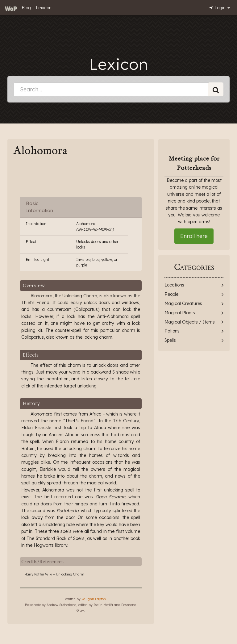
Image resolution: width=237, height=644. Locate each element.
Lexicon (44, 8)
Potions (172, 331)
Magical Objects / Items (190, 322)
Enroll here (194, 236)
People (171, 294)
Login (220, 8)
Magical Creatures (183, 303)
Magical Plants (180, 313)
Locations (174, 285)
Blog (26, 8)
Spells (170, 340)
